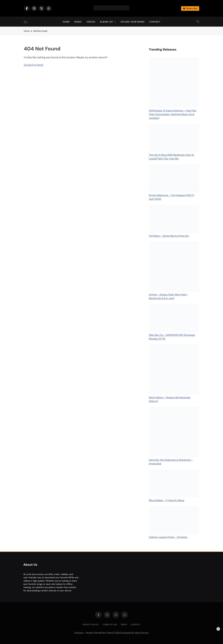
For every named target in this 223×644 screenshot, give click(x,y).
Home (66, 22)
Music (78, 22)
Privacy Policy (91, 625)
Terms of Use (110, 625)
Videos (91, 22)
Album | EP (106, 22)
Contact (155, 22)
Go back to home (34, 65)
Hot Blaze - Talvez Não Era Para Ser (169, 236)
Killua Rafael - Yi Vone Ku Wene (167, 500)
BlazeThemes (142, 633)
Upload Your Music (133, 22)
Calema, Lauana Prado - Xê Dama (168, 537)
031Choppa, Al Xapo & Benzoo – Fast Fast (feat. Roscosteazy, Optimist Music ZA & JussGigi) (173, 114)
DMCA (124, 625)
